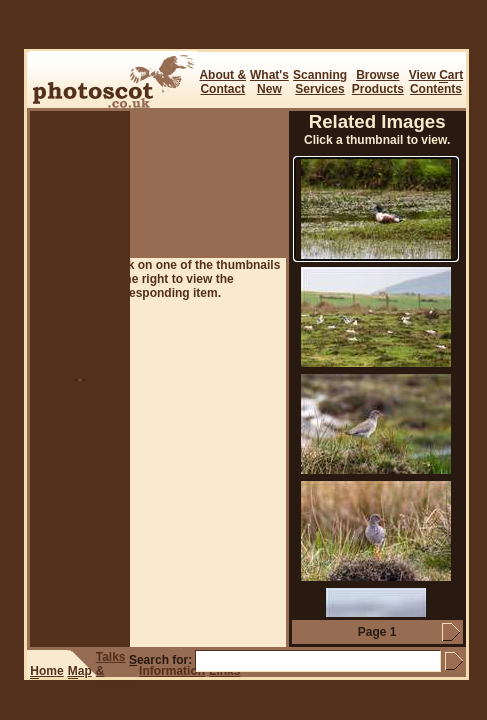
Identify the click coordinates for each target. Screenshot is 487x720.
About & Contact (222, 82)
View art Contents (436, 82)
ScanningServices (320, 82)
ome (46, 671)
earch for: (160, 660)
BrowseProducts (378, 82)
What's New (269, 82)
